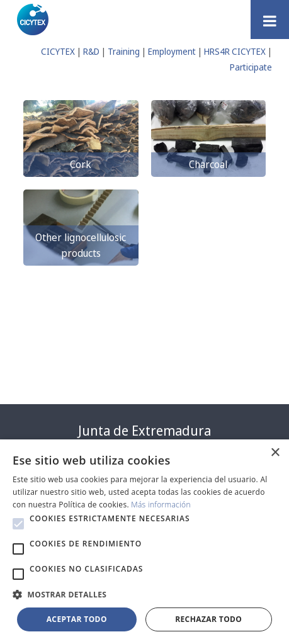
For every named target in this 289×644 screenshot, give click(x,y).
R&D (91, 51)
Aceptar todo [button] (77, 619)
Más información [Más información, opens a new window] (161, 505)
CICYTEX (58, 51)
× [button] (275, 453)
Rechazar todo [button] (208, 619)
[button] (18, 524)
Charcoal (208, 164)
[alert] (144, 542)
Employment (172, 51)
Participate (251, 67)
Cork (81, 164)
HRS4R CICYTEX (235, 51)
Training (124, 51)
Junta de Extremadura (144, 431)
